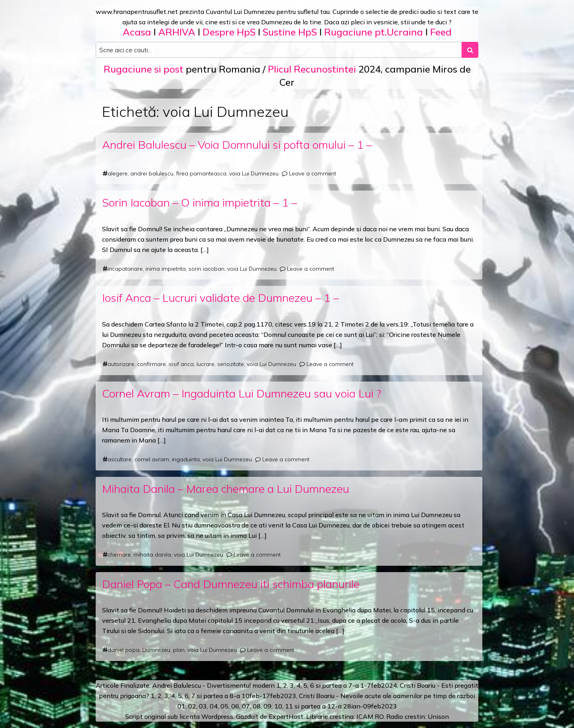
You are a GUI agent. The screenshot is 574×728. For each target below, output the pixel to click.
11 (289, 706)
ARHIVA (177, 32)
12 (331, 706)
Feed (441, 32)
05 (224, 706)
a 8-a (232, 696)
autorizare (121, 364)
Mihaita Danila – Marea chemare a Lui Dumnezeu (226, 489)
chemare (119, 555)
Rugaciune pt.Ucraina (373, 32)
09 (267, 706)
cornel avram (152, 459)
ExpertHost (286, 716)
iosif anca (181, 364)
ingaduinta (186, 459)
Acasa (137, 32)
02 (192, 706)
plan (179, 650)
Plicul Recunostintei (312, 69)
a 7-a (351, 685)
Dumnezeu (156, 650)
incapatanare (125, 269)
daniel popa (124, 650)
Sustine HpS (290, 32)
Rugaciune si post (143, 69)
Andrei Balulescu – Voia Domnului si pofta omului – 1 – (237, 145)
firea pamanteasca (201, 173)
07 (246, 706)
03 (203, 706)
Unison (438, 716)
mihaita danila (152, 555)
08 (257, 706)
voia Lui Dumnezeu (254, 173)
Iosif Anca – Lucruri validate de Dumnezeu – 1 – (220, 298)
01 (181, 706)
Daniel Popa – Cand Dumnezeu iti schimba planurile (231, 584)
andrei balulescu (152, 173)
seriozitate (231, 364)
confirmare (151, 364)
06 (235, 706)
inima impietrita (166, 269)
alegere (118, 173)
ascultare (120, 459)
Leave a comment (313, 173)
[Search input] (279, 50)
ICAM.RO (370, 716)
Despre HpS (229, 32)
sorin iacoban (206, 269)
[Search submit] (470, 50)
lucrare (205, 364)
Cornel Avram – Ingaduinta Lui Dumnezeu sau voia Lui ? (242, 393)
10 (278, 706)
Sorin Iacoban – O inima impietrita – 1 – (200, 202)
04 (214, 706)
